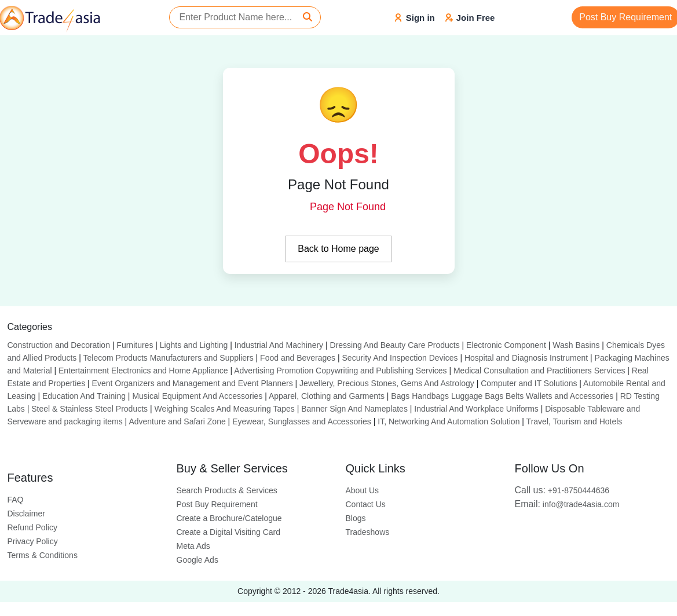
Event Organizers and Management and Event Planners (193, 383)
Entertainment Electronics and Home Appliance (143, 371)
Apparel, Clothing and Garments (327, 396)
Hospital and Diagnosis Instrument (526, 358)
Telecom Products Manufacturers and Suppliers (169, 358)
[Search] (308, 17)
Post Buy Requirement (217, 504)
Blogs (356, 518)
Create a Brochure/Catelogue (229, 518)
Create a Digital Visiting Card (229, 532)
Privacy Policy (33, 541)
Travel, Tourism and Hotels (574, 421)
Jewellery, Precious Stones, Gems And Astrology (387, 383)
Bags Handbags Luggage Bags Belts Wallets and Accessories (502, 396)
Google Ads (197, 560)
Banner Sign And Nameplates (354, 409)
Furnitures (135, 345)
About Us (363, 490)
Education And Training (84, 396)
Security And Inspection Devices (400, 358)
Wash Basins (576, 345)
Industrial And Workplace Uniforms (476, 409)
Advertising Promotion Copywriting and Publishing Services (340, 371)
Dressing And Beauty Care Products (395, 345)
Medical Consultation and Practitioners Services (539, 371)
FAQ (16, 500)
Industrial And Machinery (279, 345)
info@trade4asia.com (567, 504)
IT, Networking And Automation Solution (449, 421)
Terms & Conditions (43, 555)
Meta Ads (193, 546)
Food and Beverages (298, 358)
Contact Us (366, 504)
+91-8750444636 (562, 490)
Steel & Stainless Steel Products (89, 409)
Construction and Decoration (59, 345)
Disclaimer (26, 514)
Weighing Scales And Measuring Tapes (224, 409)
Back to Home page (338, 249)
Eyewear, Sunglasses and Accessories (302, 421)
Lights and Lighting (194, 345)
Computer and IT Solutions (529, 383)
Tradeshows (368, 532)
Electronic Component (506, 345)
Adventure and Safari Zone (177, 421)
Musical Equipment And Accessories (197, 396)
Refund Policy (32, 527)
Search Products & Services (227, 490)
